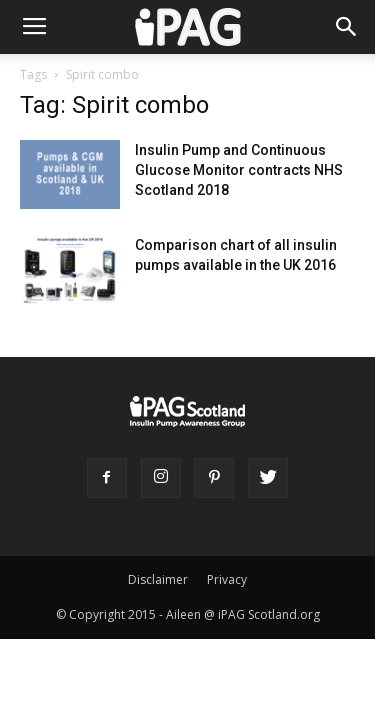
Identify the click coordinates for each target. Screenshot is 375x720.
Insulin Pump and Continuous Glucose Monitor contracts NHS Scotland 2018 (239, 170)
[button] (347, 27)
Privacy (227, 579)
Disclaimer (158, 579)
